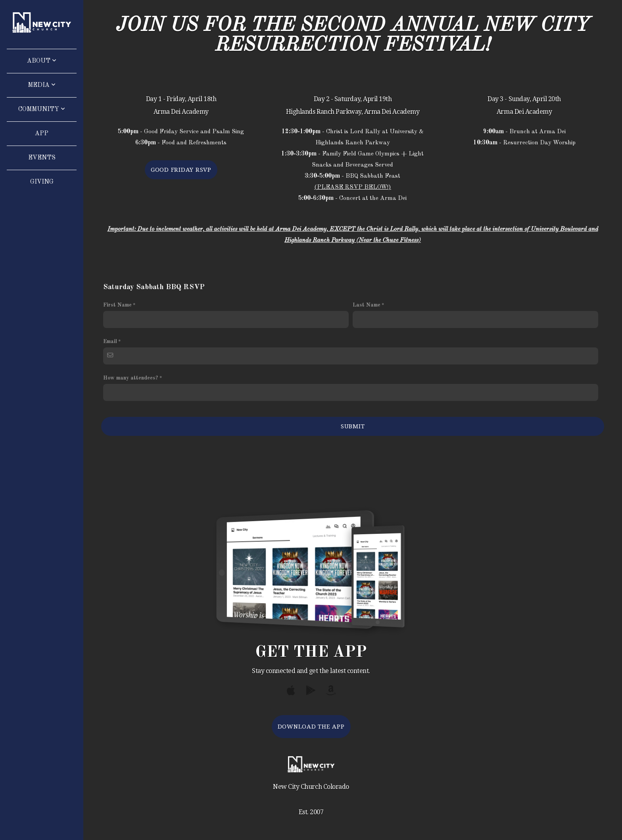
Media (42, 85)
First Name (117, 305)
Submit (353, 426)
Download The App (311, 727)
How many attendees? (131, 378)
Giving (42, 182)
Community (42, 109)
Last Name (367, 305)
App (42, 134)
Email (110, 341)
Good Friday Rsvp (181, 170)
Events (42, 158)
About (42, 61)
